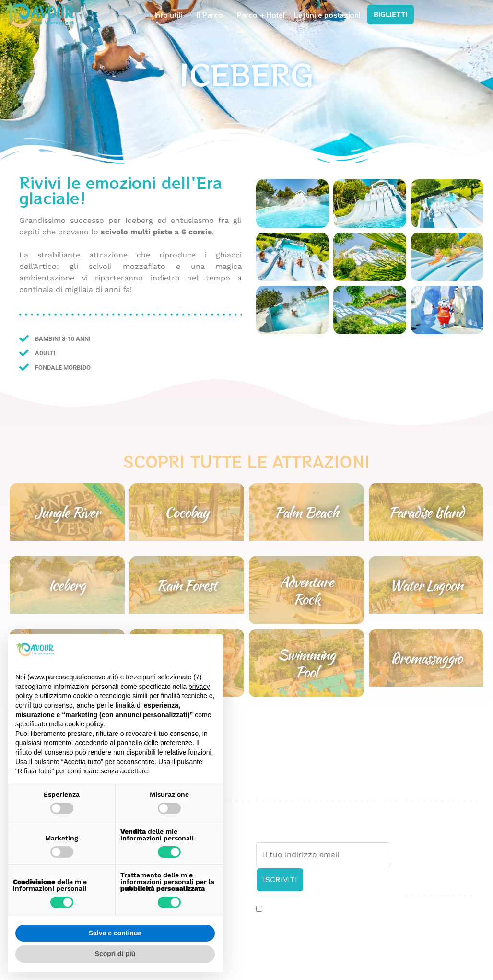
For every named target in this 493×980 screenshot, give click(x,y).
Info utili (171, 15)
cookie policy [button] (84, 724)
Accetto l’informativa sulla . (329, 910)
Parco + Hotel (261, 15)
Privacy (419, 824)
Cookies (420, 836)
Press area (425, 813)
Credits (419, 847)
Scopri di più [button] (115, 954)
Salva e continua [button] (115, 933)
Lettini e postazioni (327, 15)
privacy (378, 910)
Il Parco (212, 15)
